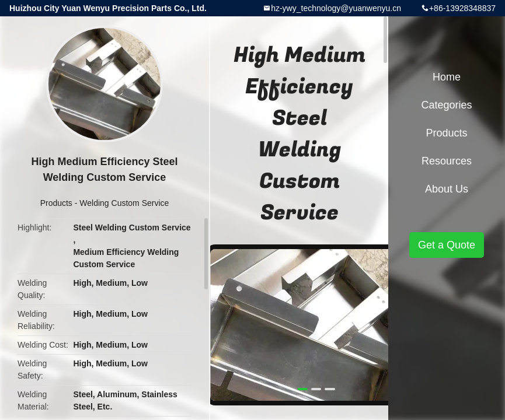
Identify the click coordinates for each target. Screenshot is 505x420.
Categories (446, 105)
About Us (447, 189)
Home (447, 77)
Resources (447, 161)
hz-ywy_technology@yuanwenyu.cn (336, 8)
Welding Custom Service (124, 203)
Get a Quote (447, 245)
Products (56, 203)
